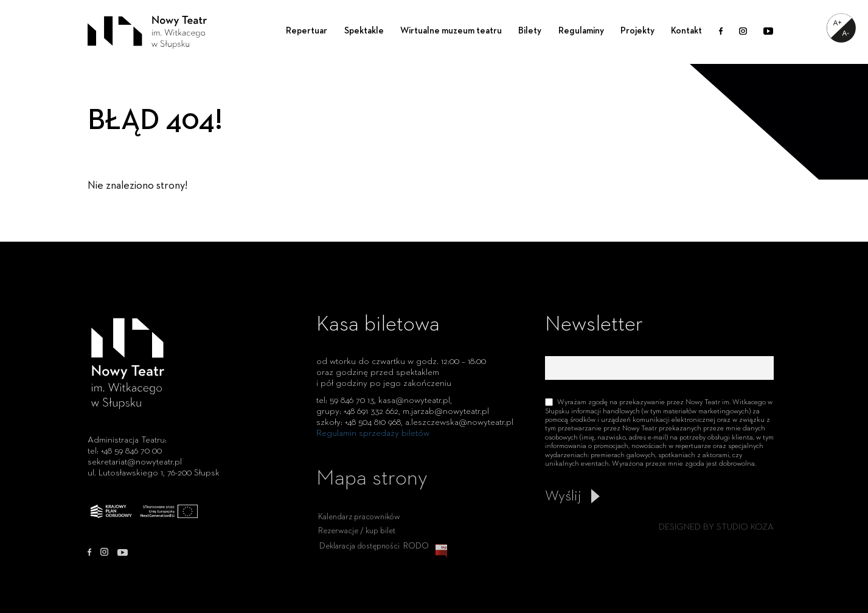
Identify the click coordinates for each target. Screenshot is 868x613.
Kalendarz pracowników (359, 526)
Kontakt (686, 31)
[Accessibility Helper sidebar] (841, 28)
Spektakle (364, 31)
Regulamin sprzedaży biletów (373, 433)
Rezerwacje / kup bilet (357, 539)
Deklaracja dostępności (359, 555)
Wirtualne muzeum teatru (451, 31)
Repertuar (307, 31)
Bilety (530, 31)
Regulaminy (581, 31)
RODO (416, 555)
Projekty (637, 31)
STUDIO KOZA (745, 527)
